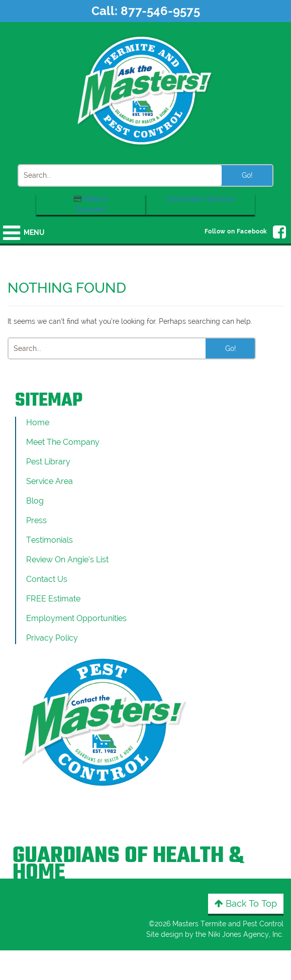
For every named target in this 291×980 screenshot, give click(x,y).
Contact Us (47, 579)
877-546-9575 (160, 11)
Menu (34, 232)
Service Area (50, 481)
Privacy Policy (52, 638)
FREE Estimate (53, 599)
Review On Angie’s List (67, 560)
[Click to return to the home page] (146, 90)
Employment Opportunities (76, 618)
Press (36, 520)
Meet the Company (63, 442)
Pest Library (48, 462)
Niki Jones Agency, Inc (245, 934)
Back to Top (246, 903)
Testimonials (50, 540)
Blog (35, 501)
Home (38, 422)
